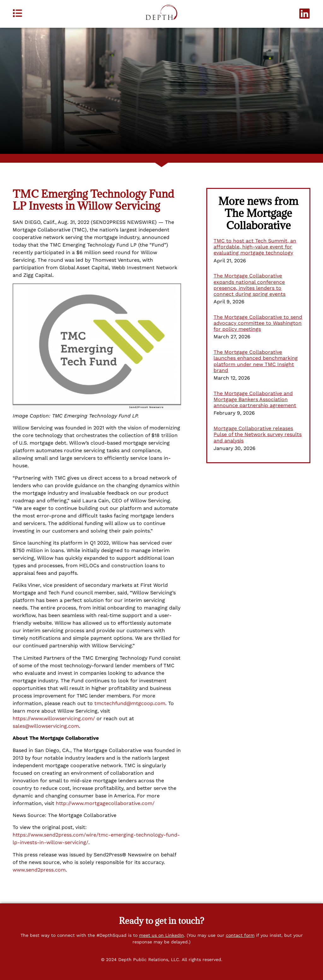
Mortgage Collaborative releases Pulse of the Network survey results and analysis (258, 434)
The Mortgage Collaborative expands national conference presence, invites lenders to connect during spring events (250, 285)
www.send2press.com (39, 870)
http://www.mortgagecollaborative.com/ (105, 803)
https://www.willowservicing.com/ (54, 718)
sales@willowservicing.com (46, 726)
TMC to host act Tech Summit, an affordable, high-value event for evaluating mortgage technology (255, 247)
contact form (240, 935)
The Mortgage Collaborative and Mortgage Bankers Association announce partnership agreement (255, 399)
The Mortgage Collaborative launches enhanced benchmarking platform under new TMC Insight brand (256, 361)
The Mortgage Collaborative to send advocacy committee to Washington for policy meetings (258, 323)
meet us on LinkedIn (161, 935)
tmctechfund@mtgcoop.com (130, 703)
